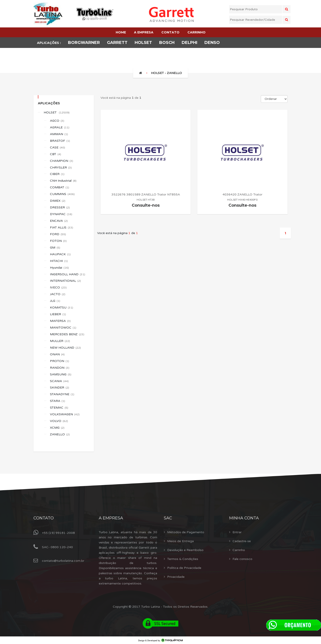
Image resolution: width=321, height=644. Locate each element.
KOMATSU (62, 308)
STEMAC (59, 408)
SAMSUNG (61, 374)
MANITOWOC (63, 328)
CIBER (57, 174)
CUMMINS (62, 194)
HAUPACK (60, 254)
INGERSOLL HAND (68, 274)
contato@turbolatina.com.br (63, 561)
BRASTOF (60, 141)
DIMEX (58, 201)
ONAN (57, 354)
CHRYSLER (61, 168)
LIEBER (58, 314)
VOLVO (59, 421)
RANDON (60, 368)
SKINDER (60, 388)
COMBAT (60, 187)
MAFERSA (60, 321)
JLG (55, 301)
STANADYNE (62, 394)
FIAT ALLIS (62, 227)
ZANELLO (60, 434)
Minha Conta (244, 518)
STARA (58, 401)
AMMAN (59, 134)
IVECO (58, 287)
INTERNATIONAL (65, 281)
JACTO (58, 294)
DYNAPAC (61, 214)
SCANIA (59, 381)
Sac (168, 518)
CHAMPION (62, 161)
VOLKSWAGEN (65, 414)
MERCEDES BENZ (67, 334)
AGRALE (60, 127)
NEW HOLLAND (65, 348)
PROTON (60, 361)
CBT (56, 154)
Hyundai (59, 268)
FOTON (58, 241)
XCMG (57, 428)
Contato (44, 518)
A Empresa (111, 518)
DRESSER (60, 207)
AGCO (57, 121)
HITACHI (59, 261)
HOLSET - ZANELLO (166, 73)
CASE (58, 147)
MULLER (60, 341)
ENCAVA (59, 221)
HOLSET (57, 112)
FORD (58, 234)
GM (55, 248)
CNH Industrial (63, 181)
